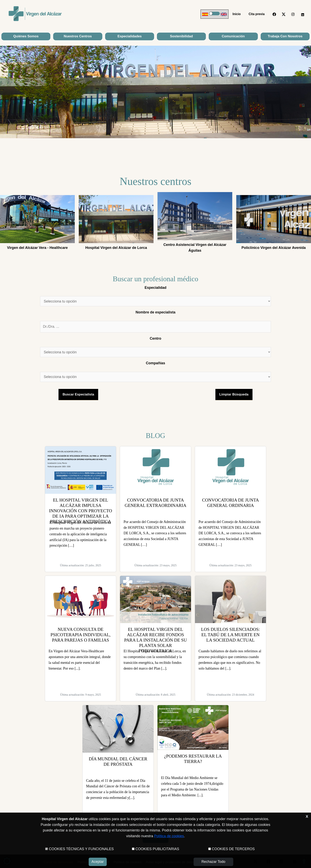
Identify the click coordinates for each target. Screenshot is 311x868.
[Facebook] (274, 14)
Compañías (155, 363)
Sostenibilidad (181, 36)
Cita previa (258, 14)
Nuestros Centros (78, 36)
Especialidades (130, 36)
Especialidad (155, 288)
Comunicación (233, 36)
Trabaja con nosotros (285, 36)
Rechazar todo (213, 862)
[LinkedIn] (302, 14)
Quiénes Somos (26, 36)
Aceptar (98, 862)
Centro (155, 338)
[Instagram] (293, 14)
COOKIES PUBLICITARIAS (157, 849)
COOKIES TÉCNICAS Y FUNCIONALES (81, 849)
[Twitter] (284, 14)
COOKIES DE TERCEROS (233, 849)
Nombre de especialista (155, 312)
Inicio (239, 14)
